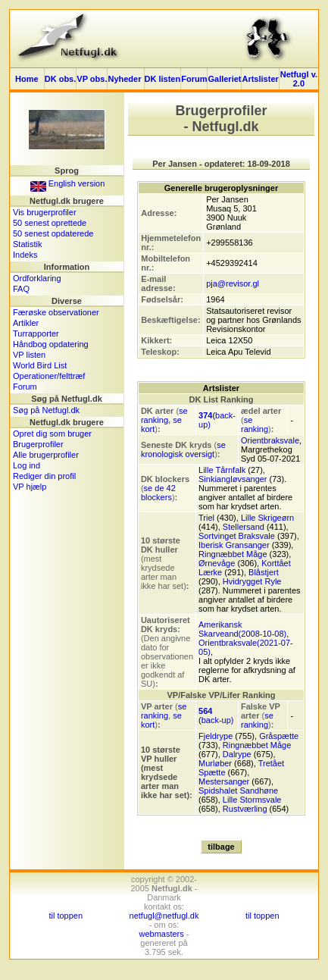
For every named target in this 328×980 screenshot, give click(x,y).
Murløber (215, 763)
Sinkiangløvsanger (233, 479)
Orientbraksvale (270, 440)
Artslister (260, 79)
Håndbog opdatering (51, 344)
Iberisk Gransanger (234, 545)
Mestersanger (224, 781)
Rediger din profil (44, 476)
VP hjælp (30, 487)
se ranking (164, 415)
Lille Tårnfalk (222, 470)
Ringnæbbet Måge (233, 554)
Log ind (27, 465)
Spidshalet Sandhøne (238, 791)
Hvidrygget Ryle (252, 581)
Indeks (25, 255)
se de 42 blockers (158, 493)
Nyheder (125, 79)
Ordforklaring (37, 278)
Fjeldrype (216, 736)
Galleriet (224, 79)
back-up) (218, 720)
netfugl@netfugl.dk (164, 916)
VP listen (29, 355)
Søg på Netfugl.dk (46, 410)
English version (68, 183)
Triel (206, 518)
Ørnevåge (217, 563)
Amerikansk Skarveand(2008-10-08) (242, 629)
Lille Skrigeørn (267, 518)
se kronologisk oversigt (183, 449)
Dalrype (237, 754)
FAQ (21, 289)
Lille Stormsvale (252, 800)
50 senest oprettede (50, 223)
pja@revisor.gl (233, 283)
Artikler (26, 323)
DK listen (163, 79)
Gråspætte (279, 736)
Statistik (28, 244)
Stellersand (244, 527)
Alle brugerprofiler (46, 455)
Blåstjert (264, 572)
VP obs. (92, 79)
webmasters (161, 934)
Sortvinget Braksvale (237, 536)
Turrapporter (36, 333)
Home (27, 79)
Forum (194, 79)
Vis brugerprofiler (45, 212)
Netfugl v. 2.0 (299, 79)
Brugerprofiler (38, 444)
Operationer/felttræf (49, 376)
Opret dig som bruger (52, 434)
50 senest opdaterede (53, 233)
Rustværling (245, 809)
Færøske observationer (56, 312)
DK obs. (61, 79)
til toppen (66, 916)
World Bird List (40, 365)
